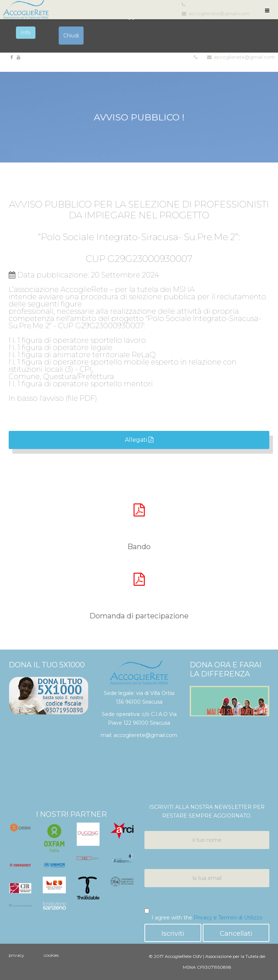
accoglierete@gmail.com (244, 57)
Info (26, 33)
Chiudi (71, 36)
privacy (16, 955)
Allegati (139, 440)
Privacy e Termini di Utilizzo (228, 918)
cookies (51, 955)
